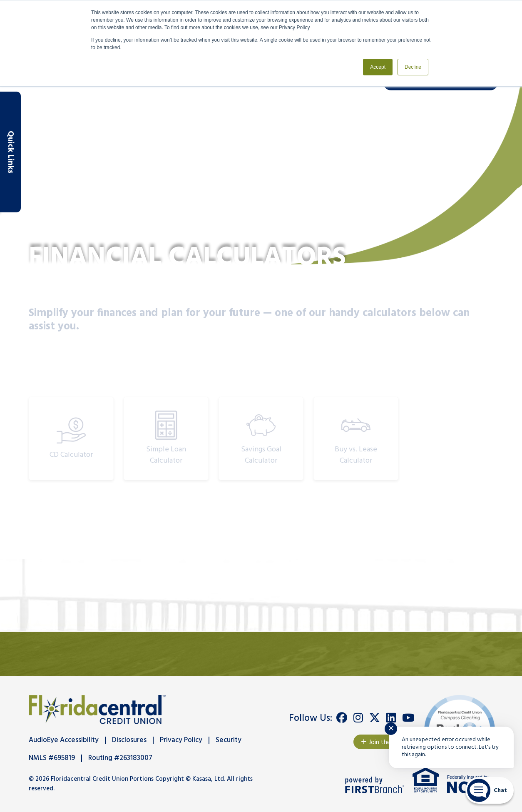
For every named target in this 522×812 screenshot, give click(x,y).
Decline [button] (413, 67)
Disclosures (129, 740)
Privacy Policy (181, 740)
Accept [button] (378, 67)
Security (229, 740)
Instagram (358, 718)
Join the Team (388, 742)
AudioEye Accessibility (64, 740)
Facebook (342, 718)
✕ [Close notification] (391, 729)
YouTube (408, 718)
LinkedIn (391, 718)
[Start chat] (490, 790)
